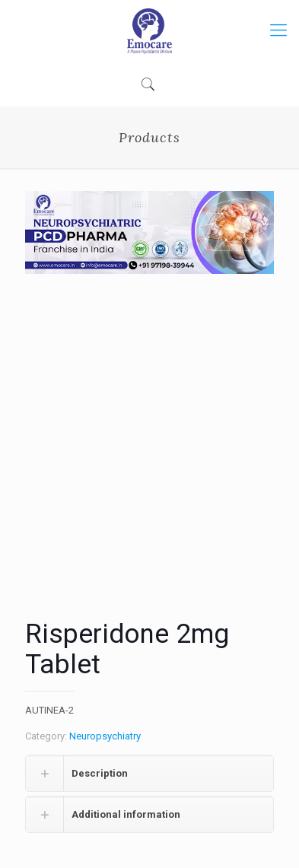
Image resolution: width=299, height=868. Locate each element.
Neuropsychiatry (105, 736)
